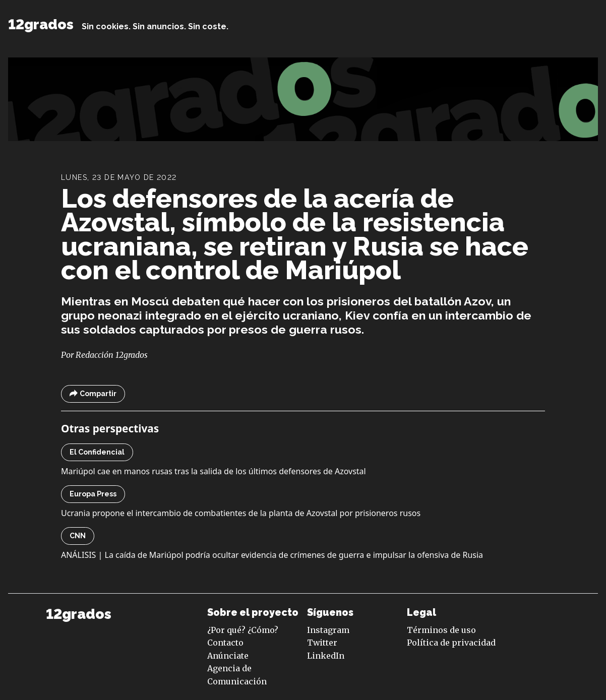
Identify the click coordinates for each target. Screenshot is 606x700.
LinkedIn (326, 656)
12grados (41, 24)
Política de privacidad (451, 643)
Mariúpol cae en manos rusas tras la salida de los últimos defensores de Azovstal (214, 471)
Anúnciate (228, 656)
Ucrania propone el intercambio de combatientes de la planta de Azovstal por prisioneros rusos (241, 513)
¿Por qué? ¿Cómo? (243, 630)
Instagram (328, 630)
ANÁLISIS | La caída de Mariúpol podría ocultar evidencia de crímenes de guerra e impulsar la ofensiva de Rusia (272, 555)
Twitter (322, 643)
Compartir (93, 394)
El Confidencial (97, 452)
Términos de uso (441, 630)
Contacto (225, 643)
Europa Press (93, 494)
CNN (78, 536)
